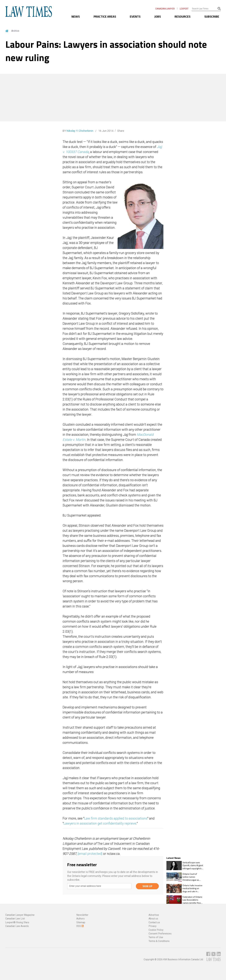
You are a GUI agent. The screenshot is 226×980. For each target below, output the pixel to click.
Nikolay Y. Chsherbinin (80, 131)
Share (121, 131)
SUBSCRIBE (212, 16)
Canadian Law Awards (17, 926)
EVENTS (135, 16)
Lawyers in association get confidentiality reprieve (100, 823)
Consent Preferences (160, 934)
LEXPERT (184, 9)
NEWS (76, 16)
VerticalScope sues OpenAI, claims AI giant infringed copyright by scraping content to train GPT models (193, 865)
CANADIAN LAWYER (165, 9)
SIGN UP (147, 886)
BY (78, 131)
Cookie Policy (156, 930)
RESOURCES (182, 16)
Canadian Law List (15, 919)
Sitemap (81, 922)
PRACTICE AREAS (105, 16)
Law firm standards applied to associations (116, 818)
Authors (80, 919)
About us (153, 919)
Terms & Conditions (159, 941)
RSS (80, 926)
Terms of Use (156, 937)
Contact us (154, 922)
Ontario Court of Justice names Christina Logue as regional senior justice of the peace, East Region (193, 877)
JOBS (158, 16)
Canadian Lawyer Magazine (20, 915)
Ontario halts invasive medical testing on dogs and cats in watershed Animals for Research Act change (192, 888)
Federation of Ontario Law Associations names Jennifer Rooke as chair (193, 900)
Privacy (153, 926)
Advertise (154, 915)
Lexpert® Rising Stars (17, 922)
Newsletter (82, 915)
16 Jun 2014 (106, 131)
